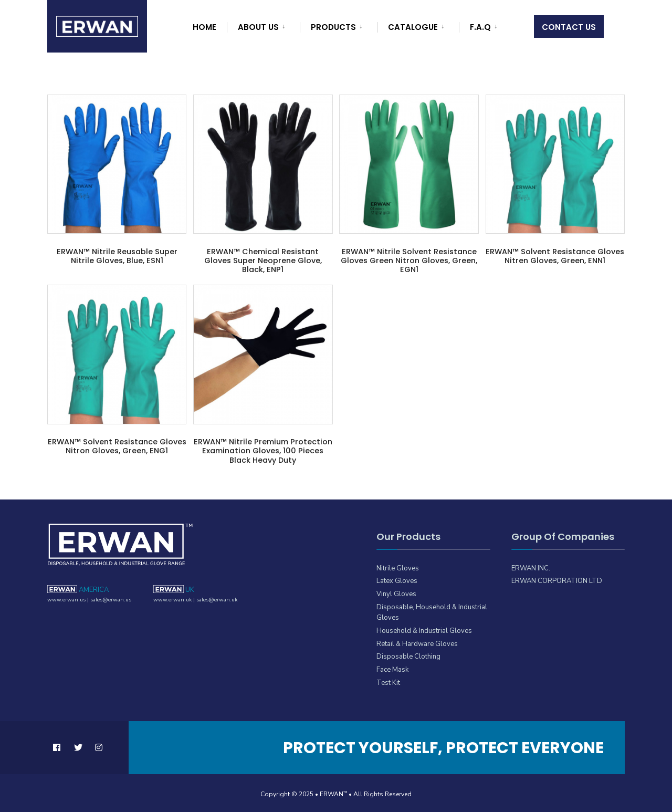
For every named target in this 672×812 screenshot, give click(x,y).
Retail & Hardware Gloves (416, 642)
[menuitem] (262, 25)
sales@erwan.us (108, 598)
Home (204, 27)
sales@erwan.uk (214, 598)
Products (333, 27)
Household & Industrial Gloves (423, 629)
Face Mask (392, 667)
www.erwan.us (65, 598)
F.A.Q (480, 27)
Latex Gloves (396, 581)
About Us (258, 27)
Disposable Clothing (408, 655)
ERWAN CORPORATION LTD (554, 581)
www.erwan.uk (171, 598)
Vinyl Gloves (396, 593)
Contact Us (569, 27)
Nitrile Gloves (397, 568)
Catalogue (413, 27)
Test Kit (387, 680)
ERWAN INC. (531, 568)
